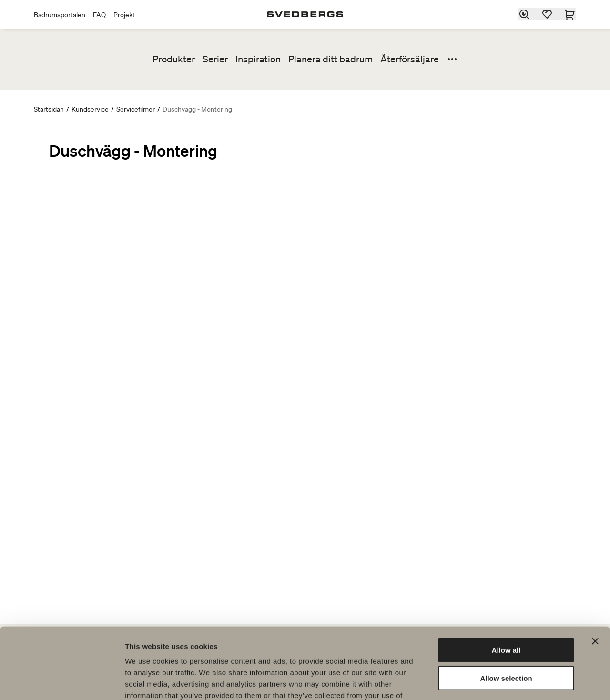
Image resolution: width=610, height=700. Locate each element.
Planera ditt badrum (330, 59)
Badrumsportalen (60, 15)
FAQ (99, 15)
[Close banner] (595, 577)
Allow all (506, 586)
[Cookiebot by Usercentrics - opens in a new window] (62, 681)
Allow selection (506, 614)
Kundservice (90, 109)
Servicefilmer (136, 109)
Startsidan (49, 109)
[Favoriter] (548, 14)
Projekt (124, 15)
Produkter (174, 59)
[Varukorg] (570, 14)
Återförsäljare (410, 59)
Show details (500, 681)
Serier (215, 59)
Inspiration (258, 59)
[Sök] (525, 14)
